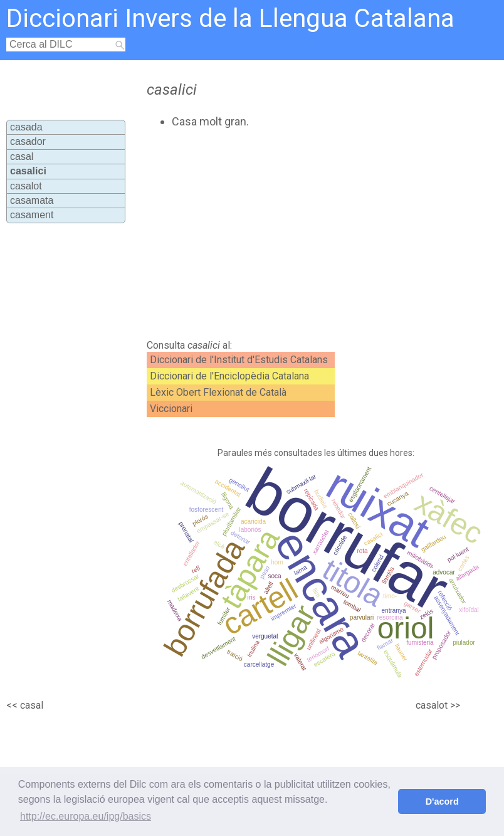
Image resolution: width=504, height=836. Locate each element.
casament (32, 215)
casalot (26, 186)
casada (26, 127)
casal (22, 156)
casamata (32, 200)
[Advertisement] (278, 234)
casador (28, 141)
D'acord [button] (442, 802)
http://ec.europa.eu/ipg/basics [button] (86, 816)
